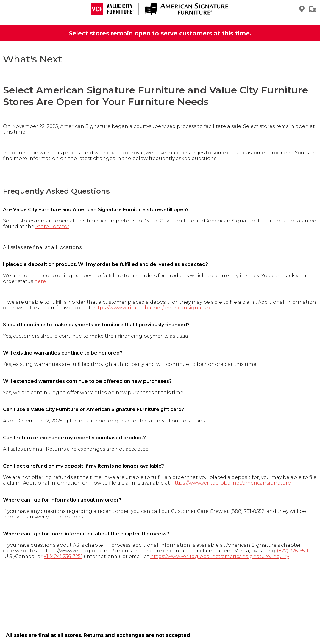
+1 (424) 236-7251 (63, 556)
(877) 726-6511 (293, 551)
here (40, 281)
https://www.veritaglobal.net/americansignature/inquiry (220, 556)
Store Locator (52, 227)
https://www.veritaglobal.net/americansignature (152, 308)
